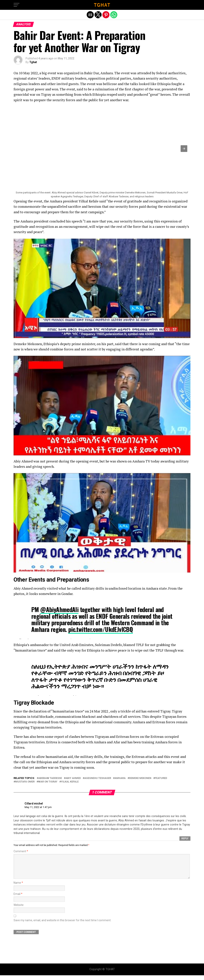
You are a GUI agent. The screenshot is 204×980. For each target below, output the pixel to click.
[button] (17, 5)
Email (18, 899)
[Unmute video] (102, 288)
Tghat (33, 62)
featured (161, 778)
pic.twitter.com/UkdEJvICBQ (101, 629)
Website (19, 910)
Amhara (120, 778)
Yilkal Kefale (70, 782)
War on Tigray (48, 782)
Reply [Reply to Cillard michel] (185, 838)
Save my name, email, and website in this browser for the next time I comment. (62, 925)
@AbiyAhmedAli (59, 609)
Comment (21, 851)
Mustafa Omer (25, 782)
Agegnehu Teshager (98, 778)
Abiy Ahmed (73, 778)
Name (18, 888)
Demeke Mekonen (140, 778)
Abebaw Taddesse (50, 778)
